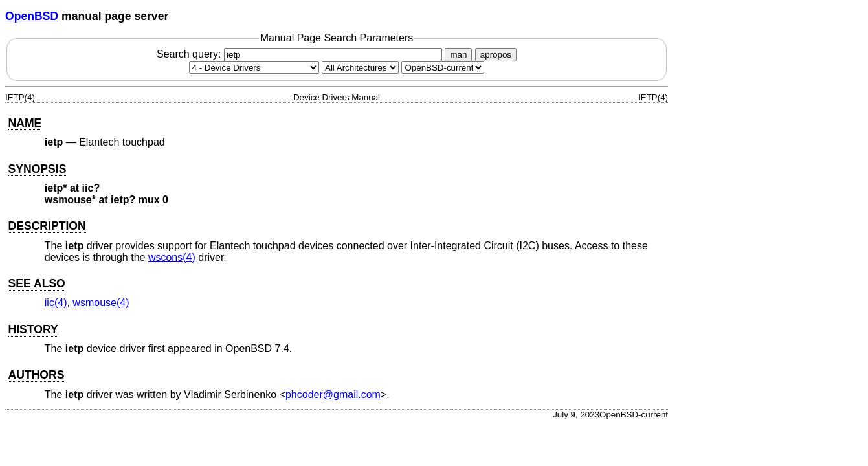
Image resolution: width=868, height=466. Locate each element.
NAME (25, 123)
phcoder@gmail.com (333, 394)
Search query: (301, 54)
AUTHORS (36, 375)
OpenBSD (32, 16)
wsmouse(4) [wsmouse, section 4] (101, 303)
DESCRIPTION (47, 226)
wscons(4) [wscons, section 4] (172, 257)
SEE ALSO (36, 283)
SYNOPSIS (37, 169)
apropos (496, 55)
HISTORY (33, 329)
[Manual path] (443, 68)
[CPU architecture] (360, 68)
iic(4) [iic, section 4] (56, 303)
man (458, 55)
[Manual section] (254, 68)
